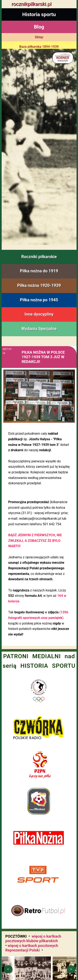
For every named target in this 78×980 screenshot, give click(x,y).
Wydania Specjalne (39, 329)
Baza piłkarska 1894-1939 (39, 47)
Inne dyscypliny (39, 314)
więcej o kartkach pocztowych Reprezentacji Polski (32, 948)
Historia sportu (39, 14)
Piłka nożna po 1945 (39, 300)
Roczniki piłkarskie (39, 257)
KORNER (63, 59)
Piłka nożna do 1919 (39, 271)
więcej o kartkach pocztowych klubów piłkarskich (33, 939)
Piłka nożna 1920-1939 (39, 285)
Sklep (39, 37)
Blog (39, 27)
